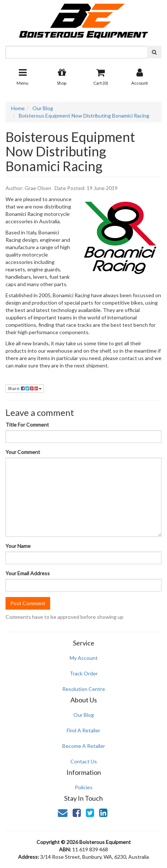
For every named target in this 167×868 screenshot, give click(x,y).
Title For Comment (27, 425)
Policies (84, 787)
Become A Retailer (84, 746)
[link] (77, 813)
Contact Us (84, 761)
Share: (25, 388)
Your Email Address (28, 573)
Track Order (84, 673)
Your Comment (23, 452)
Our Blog (84, 715)
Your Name (18, 546)
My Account (84, 658)
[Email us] (63, 813)
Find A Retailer (83, 730)
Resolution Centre (84, 689)
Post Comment (28, 603)
